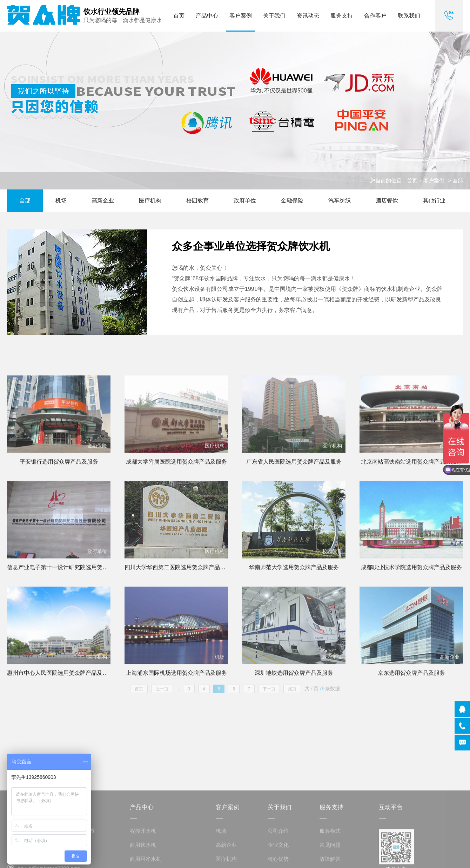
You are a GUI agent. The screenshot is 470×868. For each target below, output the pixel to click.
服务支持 (342, 16)
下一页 (269, 693)
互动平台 (391, 851)
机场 (61, 201)
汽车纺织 (340, 201)
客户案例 (241, 16)
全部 (25, 201)
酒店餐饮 (387, 201)
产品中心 (207, 16)
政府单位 (245, 201)
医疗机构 (150, 201)
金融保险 (292, 201)
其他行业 (434, 201)
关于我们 (274, 16)
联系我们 (409, 16)
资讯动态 (308, 16)
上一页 (162, 693)
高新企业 (103, 201)
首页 (179, 16)
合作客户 (375, 16)
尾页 (292, 693)
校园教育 (197, 201)
